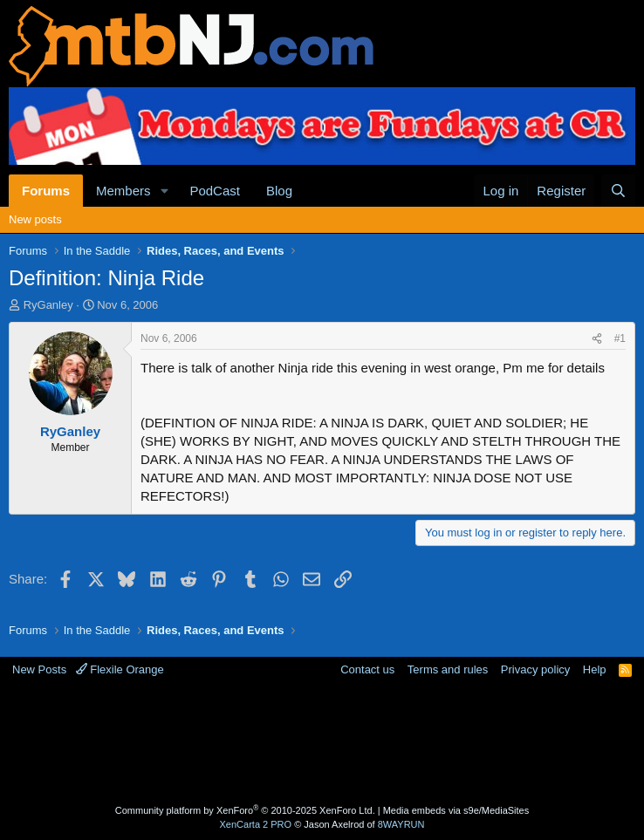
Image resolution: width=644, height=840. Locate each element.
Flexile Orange (120, 669)
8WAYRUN (401, 824)
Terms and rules (448, 669)
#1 (620, 338)
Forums (46, 191)
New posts (35, 219)
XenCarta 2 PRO (256, 824)
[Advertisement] (326, 743)
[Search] (618, 191)
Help (595, 669)
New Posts (39, 669)
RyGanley (48, 305)
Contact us (367, 669)
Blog (279, 191)
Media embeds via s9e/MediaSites (456, 810)
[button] (164, 191)
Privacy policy (535, 669)
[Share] (597, 339)
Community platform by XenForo (245, 810)
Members (123, 191)
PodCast (215, 191)
